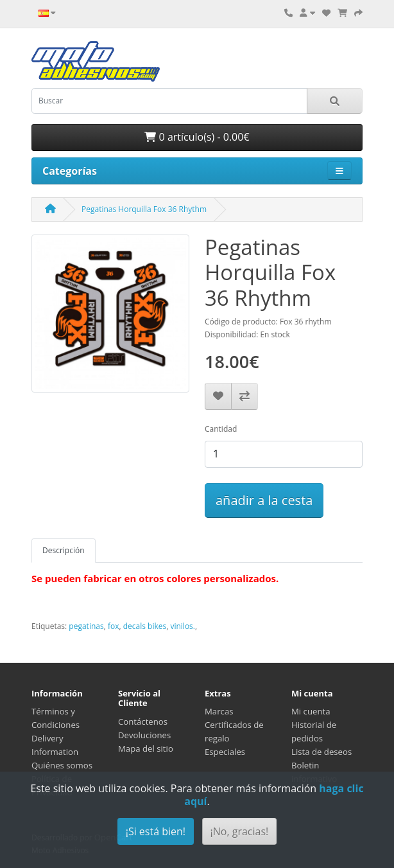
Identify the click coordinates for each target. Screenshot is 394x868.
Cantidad (221, 429)
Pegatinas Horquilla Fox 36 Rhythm (144, 209)
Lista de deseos (321, 752)
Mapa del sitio (146, 748)
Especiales (225, 752)
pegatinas (86, 626)
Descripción (64, 550)
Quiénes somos (62, 765)
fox (114, 626)
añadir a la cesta (264, 500)
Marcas (219, 711)
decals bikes (145, 626)
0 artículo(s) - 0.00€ (197, 137)
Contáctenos (143, 722)
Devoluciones (144, 735)
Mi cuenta (311, 711)
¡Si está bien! (156, 831)
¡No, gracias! (240, 831)
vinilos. (183, 626)
